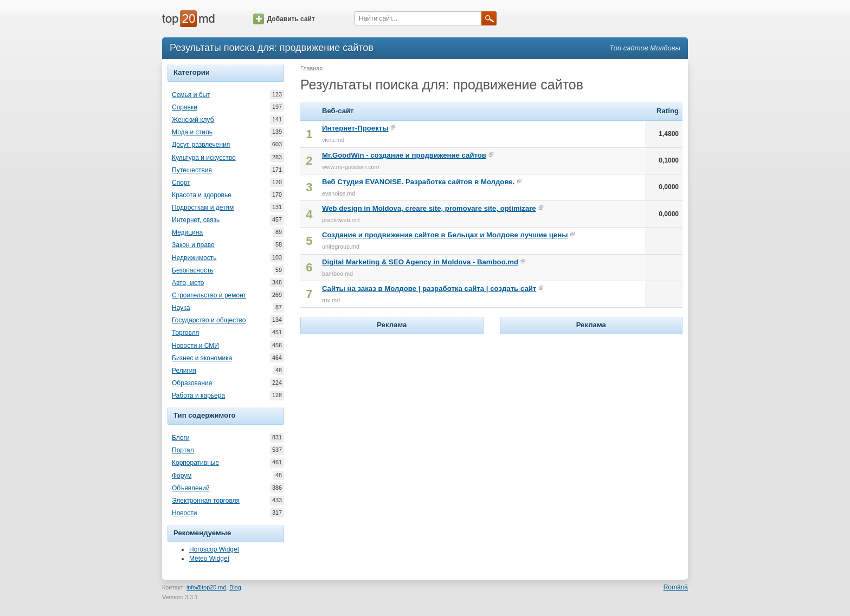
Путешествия (192, 170)
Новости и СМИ (195, 346)
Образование (192, 383)
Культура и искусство (204, 158)
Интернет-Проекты (355, 128)
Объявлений (191, 488)
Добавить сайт (284, 19)
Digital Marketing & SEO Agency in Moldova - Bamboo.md (420, 262)
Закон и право (193, 245)
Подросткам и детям (203, 208)
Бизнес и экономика (202, 358)
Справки (185, 107)
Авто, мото (188, 283)
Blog (235, 587)
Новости (184, 513)
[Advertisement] (392, 405)
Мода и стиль (192, 132)
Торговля (185, 333)
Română (676, 587)
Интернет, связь (196, 220)
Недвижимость (194, 258)
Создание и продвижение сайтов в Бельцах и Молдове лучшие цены (445, 235)
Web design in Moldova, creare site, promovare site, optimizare (429, 208)
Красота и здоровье (202, 195)
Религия (184, 371)
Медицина (187, 232)
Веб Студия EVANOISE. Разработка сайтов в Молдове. (418, 182)
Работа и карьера (198, 395)
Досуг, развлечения (201, 145)
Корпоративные (195, 463)
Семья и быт (191, 95)
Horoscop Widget (214, 549)
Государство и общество (209, 320)
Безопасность (193, 270)
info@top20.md (206, 587)
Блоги (181, 438)
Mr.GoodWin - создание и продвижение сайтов (404, 155)
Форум (182, 476)
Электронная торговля (206, 501)
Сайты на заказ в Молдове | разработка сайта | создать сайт (429, 288)
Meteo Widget (209, 559)
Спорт (181, 183)
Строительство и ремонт (209, 295)
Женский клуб (193, 120)
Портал (183, 450)
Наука (181, 308)
